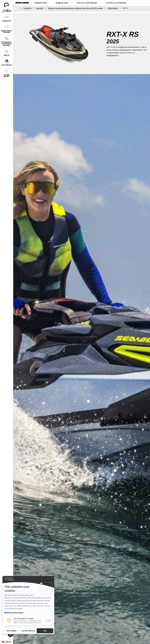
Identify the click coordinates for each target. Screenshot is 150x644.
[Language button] (7, 642)
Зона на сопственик (87, 3)
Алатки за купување (116, 3)
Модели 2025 (41, 3)
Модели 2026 (62, 3)
